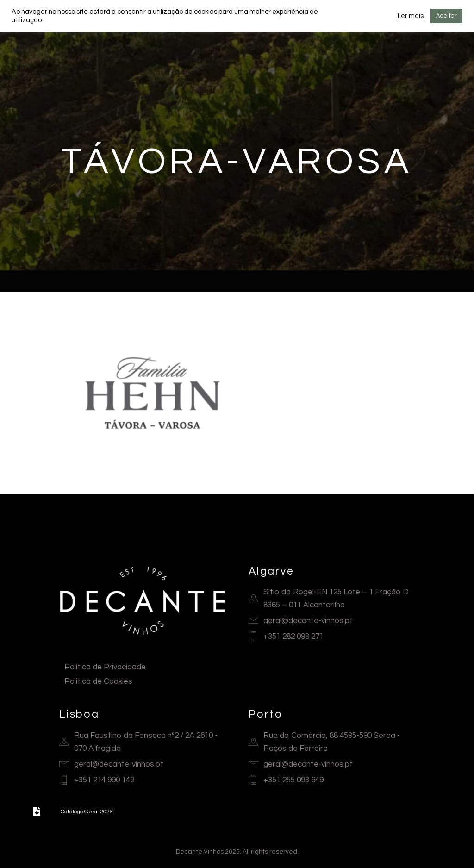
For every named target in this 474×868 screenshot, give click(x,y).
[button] (37, 812)
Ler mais (411, 16)
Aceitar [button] (446, 16)
